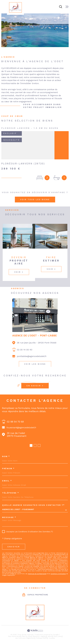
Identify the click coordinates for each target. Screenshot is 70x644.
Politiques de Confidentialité (37, 574)
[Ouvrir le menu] (67, 7)
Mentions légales (39, 636)
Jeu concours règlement (25, 638)
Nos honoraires (14, 636)
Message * (9, 517)
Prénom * (8, 468)
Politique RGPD (41, 638)
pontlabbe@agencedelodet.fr (32, 356)
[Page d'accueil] (15, 7)
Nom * (6, 456)
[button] (31, 445)
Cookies (52, 638)
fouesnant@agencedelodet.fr (21, 428)
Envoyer (14, 547)
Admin (50, 636)
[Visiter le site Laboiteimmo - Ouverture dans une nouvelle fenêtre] (35, 631)
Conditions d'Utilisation (58, 574)
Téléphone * (11, 493)
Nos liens (58, 636)
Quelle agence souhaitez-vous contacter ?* (33, 505)
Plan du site (27, 636)
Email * (7, 481)
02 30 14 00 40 (25, 350)
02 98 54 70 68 (15, 422)
